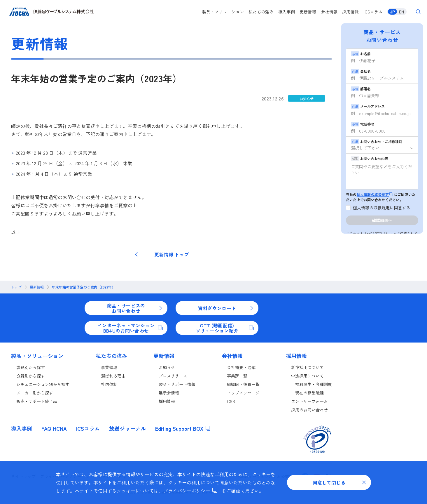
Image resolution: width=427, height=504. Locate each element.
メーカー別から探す (35, 393)
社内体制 (109, 384)
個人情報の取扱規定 (375, 194)
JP (392, 12)
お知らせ (307, 99)
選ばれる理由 (113, 376)
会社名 (361, 71)
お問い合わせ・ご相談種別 (377, 141)
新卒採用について (307, 367)
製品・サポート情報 (177, 384)
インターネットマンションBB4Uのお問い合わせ (130, 328)
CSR (231, 401)
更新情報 (308, 12)
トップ (16, 287)
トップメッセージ (243, 393)
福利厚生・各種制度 (314, 384)
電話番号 (363, 124)
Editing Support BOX (183, 428)
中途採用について (307, 376)
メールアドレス (368, 106)
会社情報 (329, 12)
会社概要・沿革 (241, 367)
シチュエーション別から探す (43, 384)
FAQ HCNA (54, 428)
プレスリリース (173, 376)
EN (401, 12)
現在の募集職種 (309, 393)
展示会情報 (169, 393)
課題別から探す (31, 367)
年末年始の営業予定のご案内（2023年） (84, 287)
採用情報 (350, 12)
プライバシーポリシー (190, 491)
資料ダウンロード (226, 308)
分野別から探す (31, 376)
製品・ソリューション (223, 12)
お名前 (361, 54)
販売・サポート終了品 (37, 401)
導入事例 (287, 12)
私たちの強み (261, 12)
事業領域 (109, 367)
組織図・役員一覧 (243, 384)
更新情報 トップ (161, 254)
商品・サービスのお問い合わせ (135, 308)
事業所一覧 (237, 376)
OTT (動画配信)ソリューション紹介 (225, 328)
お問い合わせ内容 (370, 158)
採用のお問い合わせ (309, 410)
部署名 (361, 89)
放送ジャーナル (127, 428)
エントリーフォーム (309, 401)
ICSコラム (373, 12)
